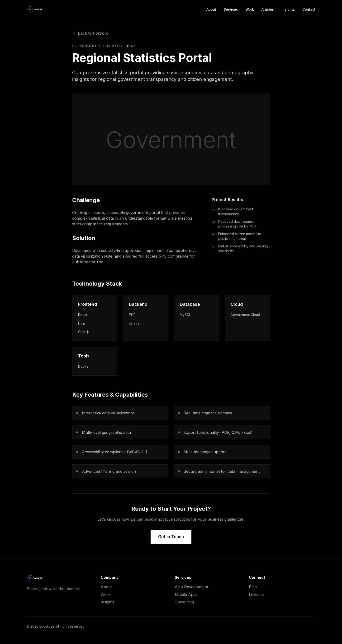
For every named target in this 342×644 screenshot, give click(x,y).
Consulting (184, 602)
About (211, 9)
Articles (268, 9)
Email (254, 587)
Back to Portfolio (90, 33)
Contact (309, 9)
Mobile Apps (186, 594)
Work (250, 9)
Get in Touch (171, 537)
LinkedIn (256, 594)
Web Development (191, 587)
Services (231, 9)
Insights (288, 9)
